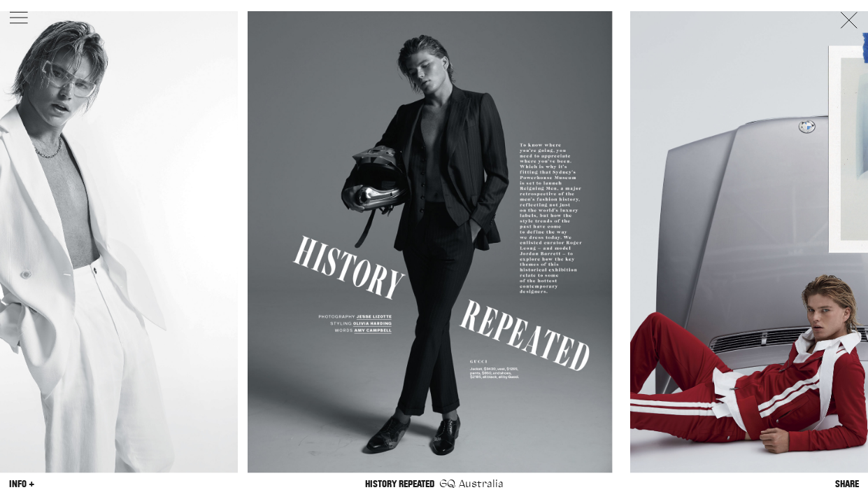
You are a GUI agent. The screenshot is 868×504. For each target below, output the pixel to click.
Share (847, 484)
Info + (22, 484)
